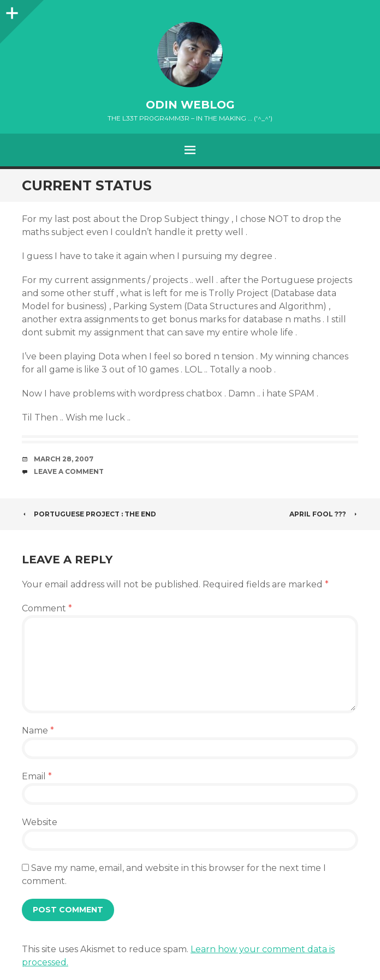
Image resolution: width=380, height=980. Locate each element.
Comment (47, 608)
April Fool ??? (324, 514)
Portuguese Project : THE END (89, 514)
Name (38, 731)
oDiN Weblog (190, 105)
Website (40, 822)
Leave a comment (69, 471)
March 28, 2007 (64, 459)
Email (37, 776)
